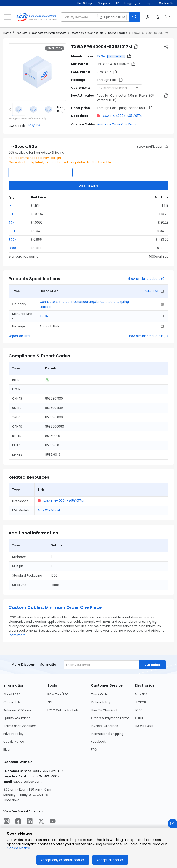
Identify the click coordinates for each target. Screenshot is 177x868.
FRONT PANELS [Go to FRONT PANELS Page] (145, 726)
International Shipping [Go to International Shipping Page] (107, 734)
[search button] (135, 17)
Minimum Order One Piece (117, 124)
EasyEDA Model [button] (49, 510)
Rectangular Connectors (87, 33)
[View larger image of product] (37, 72)
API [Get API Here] (117, 3)
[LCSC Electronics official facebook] (18, 822)
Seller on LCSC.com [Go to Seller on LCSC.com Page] (18, 710)
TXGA (101, 56)
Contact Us (166, 3)
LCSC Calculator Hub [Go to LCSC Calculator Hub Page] (63, 710)
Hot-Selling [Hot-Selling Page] (85, 3)
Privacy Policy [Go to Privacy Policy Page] (13, 734)
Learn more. (17, 635)
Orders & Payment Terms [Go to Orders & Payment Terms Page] (110, 718)
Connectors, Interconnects (49, 33)
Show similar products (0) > (148, 279)
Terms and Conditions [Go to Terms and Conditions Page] (20, 726)
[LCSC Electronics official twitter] (41, 822)
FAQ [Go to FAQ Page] (94, 750)
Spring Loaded (118, 33)
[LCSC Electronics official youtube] (53, 822)
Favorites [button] (54, 48)
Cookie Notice (18, 848)
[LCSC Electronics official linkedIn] (30, 822)
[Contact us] (172, 824)
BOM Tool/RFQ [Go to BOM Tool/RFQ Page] (58, 694)
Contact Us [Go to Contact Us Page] (12, 702)
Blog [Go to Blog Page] (7, 750)
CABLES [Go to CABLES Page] (140, 718)
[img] (19, 109)
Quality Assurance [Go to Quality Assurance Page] (17, 718)
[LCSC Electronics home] (36, 17)
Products (22, 33)
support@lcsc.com (28, 782)
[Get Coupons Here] (104, 3)
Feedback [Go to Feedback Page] (98, 742)
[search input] (96, 17)
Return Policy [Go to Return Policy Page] (101, 702)
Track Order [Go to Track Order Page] (100, 694)
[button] (132, 3)
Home (7, 33)
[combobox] (119, 88)
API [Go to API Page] (49, 702)
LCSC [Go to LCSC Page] (139, 710)
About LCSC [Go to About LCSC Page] (12, 694)
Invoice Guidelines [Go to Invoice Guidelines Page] (104, 726)
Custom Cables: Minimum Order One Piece (55, 607)
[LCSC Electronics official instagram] (7, 822)
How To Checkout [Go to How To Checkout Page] (104, 710)
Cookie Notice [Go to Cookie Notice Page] (14, 742)
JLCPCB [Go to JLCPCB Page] (140, 702)
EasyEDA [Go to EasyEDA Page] (141, 694)
